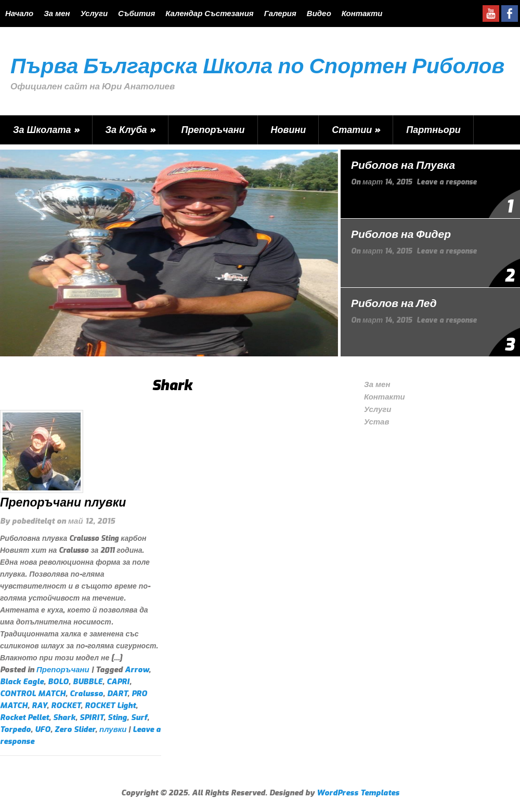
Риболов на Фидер (401, 234)
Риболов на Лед (394, 303)
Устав (377, 422)
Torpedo (15, 729)
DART (117, 694)
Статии (356, 130)
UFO (43, 729)
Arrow (137, 670)
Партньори (433, 130)
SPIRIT (92, 717)
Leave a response (447, 182)
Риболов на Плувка (403, 165)
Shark (64, 717)
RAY (39, 705)
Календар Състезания (209, 14)
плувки (113, 729)
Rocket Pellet (24, 717)
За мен (57, 14)
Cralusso (86, 694)
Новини (289, 130)
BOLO (58, 682)
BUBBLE (88, 682)
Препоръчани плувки (63, 503)
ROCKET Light (110, 705)
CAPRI (118, 682)
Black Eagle (22, 682)
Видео (319, 14)
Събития (136, 14)
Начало (19, 14)
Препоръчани (213, 130)
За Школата (46, 130)
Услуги (94, 14)
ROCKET (66, 705)
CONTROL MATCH (33, 694)
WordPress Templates (358, 793)
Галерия (280, 14)
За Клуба (131, 130)
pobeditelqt (33, 521)
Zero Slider (75, 729)
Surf (139, 717)
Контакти (362, 14)
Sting (117, 717)
